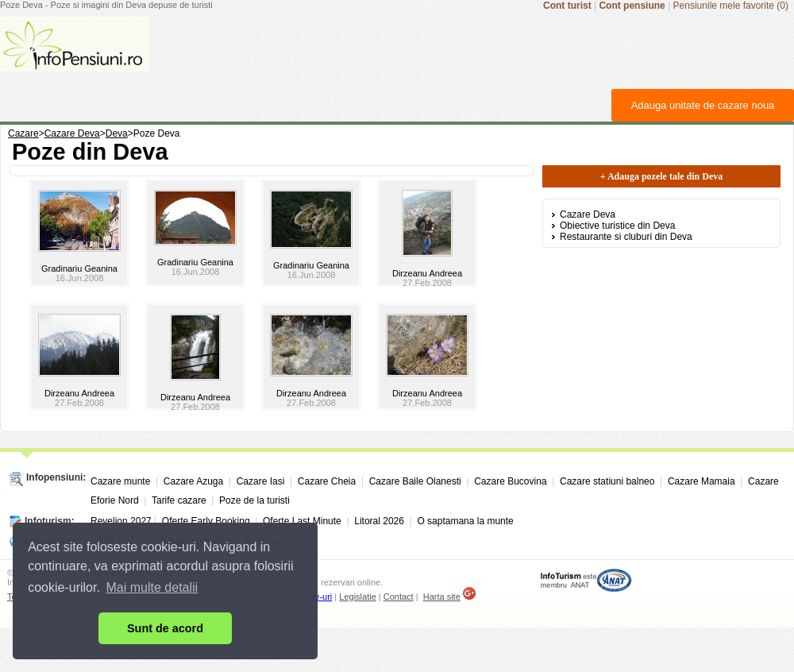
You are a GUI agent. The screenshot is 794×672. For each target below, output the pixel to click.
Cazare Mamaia (701, 481)
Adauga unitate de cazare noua (703, 105)
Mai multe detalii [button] (152, 587)
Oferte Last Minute (302, 521)
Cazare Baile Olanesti (415, 481)
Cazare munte (120, 481)
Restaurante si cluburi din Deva (626, 237)
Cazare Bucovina (510, 481)
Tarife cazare (179, 500)
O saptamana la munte (465, 521)
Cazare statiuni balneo (607, 481)
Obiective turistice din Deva (617, 226)
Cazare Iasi (261, 481)
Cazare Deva (588, 214)
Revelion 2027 (121, 521)
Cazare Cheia (327, 481)
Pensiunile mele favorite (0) (731, 6)
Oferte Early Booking (206, 521)
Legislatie (357, 597)
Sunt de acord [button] (165, 628)
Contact (399, 597)
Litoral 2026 (379, 521)
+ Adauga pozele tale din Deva (662, 176)
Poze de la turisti (254, 500)
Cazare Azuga (193, 481)
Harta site (442, 597)
